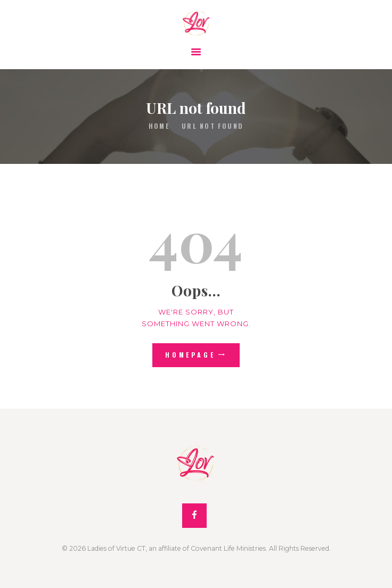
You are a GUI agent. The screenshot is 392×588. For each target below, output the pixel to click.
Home (159, 126)
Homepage (190, 355)
